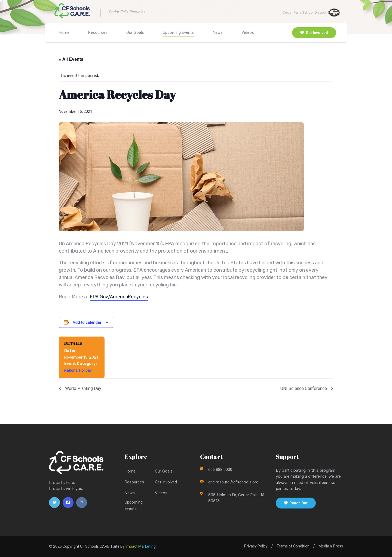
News (218, 32)
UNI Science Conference (304, 389)
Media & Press (331, 546)
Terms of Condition (293, 546)
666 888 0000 (220, 470)
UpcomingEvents (134, 505)
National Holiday (78, 370)
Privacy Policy (256, 546)
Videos (248, 32)
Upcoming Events (178, 32)
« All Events (71, 59)
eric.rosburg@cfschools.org (233, 482)
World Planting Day (83, 389)
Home (64, 32)
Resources (98, 32)
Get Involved (314, 33)
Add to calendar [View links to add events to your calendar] (87, 322)
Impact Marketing (141, 546)
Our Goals (135, 32)
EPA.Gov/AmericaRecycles (119, 297)
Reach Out (296, 503)
